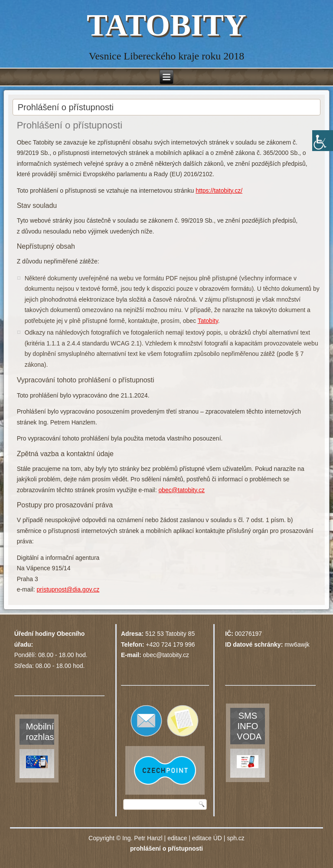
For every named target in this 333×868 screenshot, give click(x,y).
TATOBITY (166, 25)
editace (177, 838)
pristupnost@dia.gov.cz (68, 589)
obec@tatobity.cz (181, 490)
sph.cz (235, 838)
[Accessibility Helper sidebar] (323, 141)
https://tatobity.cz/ (219, 191)
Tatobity (208, 321)
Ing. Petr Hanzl (142, 838)
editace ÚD (207, 838)
